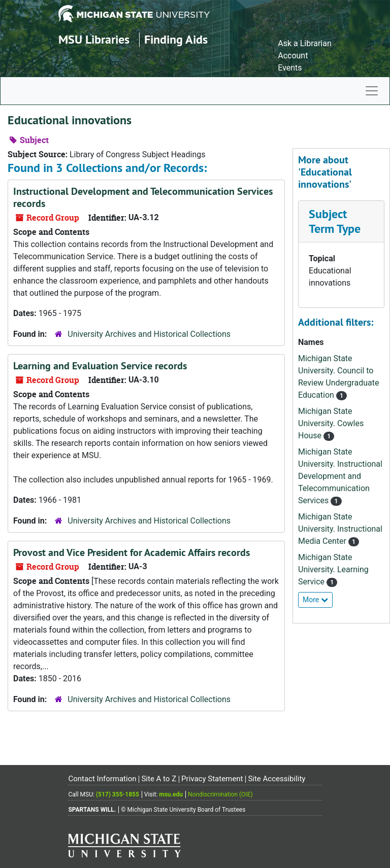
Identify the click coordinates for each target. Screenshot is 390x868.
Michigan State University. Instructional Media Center (340, 529)
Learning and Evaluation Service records (100, 366)
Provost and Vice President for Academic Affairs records (132, 552)
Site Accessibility (277, 779)
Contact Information (102, 779)
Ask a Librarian (305, 43)
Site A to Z (159, 779)
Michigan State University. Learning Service (333, 569)
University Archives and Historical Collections (149, 334)
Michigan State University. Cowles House (331, 423)
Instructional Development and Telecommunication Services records (143, 197)
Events (290, 68)
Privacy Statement (212, 779)
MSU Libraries (94, 39)
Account (293, 56)
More (315, 600)
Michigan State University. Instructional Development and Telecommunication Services (340, 476)
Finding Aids (176, 39)
